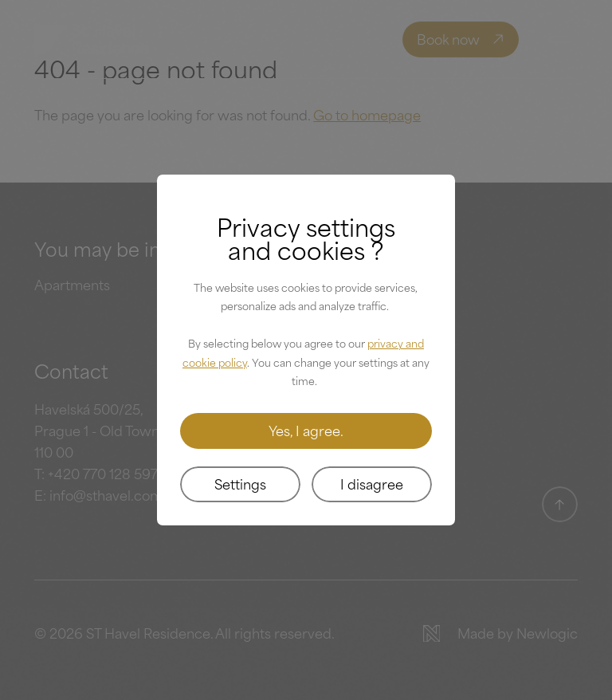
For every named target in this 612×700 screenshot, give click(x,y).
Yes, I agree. (306, 430)
